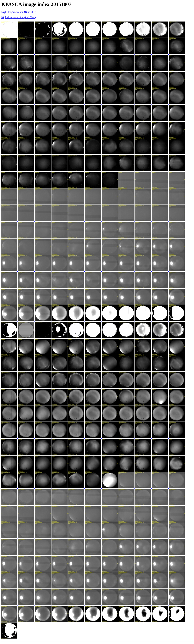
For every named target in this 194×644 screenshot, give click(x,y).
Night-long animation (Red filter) (18, 17)
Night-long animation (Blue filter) (19, 12)
